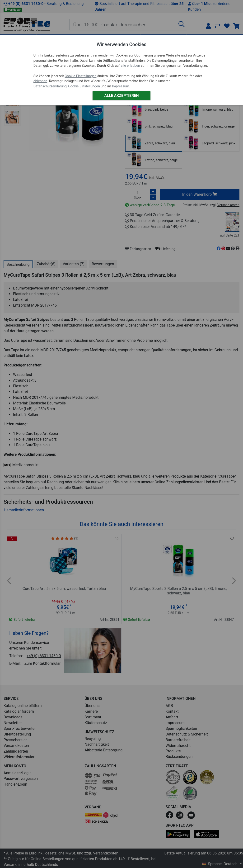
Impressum (121, 86)
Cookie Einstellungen (81, 76)
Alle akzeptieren (121, 96)
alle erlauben (130, 66)
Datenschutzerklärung (50, 86)
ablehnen (40, 81)
